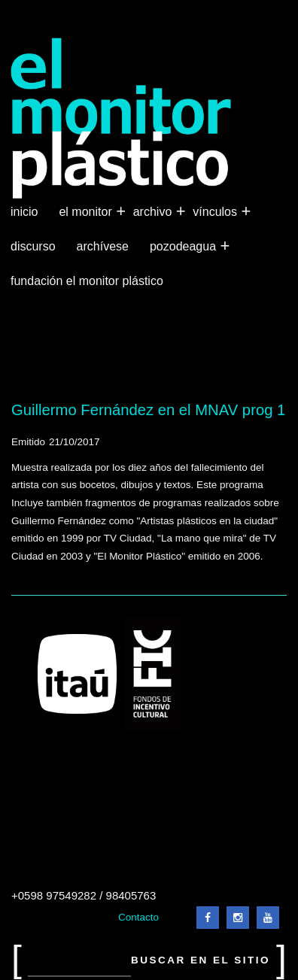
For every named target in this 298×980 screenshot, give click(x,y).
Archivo (154, 212)
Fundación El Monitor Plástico (87, 281)
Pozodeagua (184, 247)
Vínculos (216, 212)
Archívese (103, 246)
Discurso (33, 246)
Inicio (24, 212)
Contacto (138, 917)
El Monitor (87, 212)
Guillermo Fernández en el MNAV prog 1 (148, 410)
